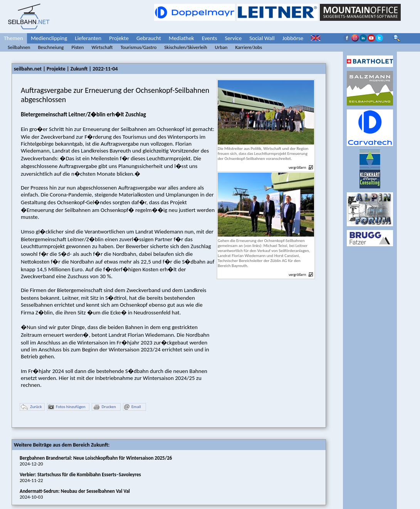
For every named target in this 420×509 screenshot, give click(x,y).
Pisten (77, 47)
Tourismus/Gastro (139, 47)
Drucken (104, 407)
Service (233, 38)
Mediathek (181, 38)
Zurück (31, 407)
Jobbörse (293, 38)
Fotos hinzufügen (67, 407)
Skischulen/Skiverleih (186, 47)
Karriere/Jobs (249, 47)
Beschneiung (51, 47)
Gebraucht (149, 38)
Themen (13, 38)
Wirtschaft (102, 47)
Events (210, 38)
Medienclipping (49, 38)
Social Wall (262, 38)
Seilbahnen (19, 47)
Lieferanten (88, 38)
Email (132, 407)
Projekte (119, 38)
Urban (221, 47)
